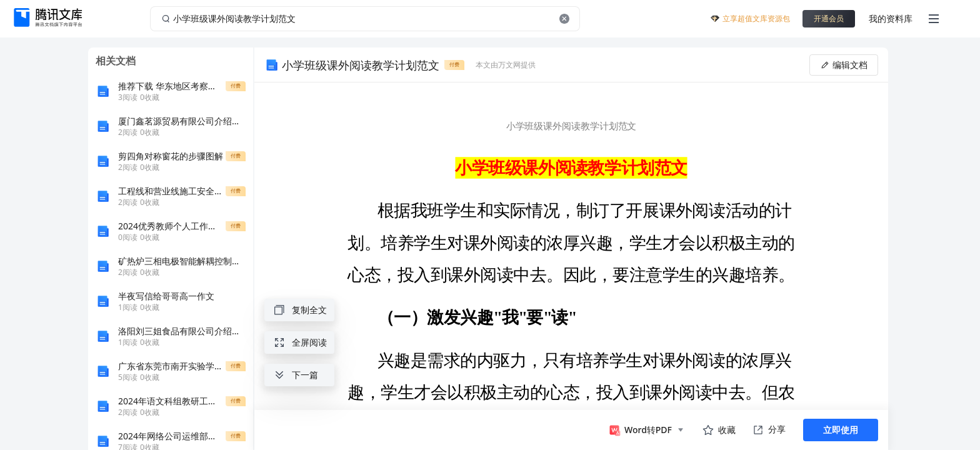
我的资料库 (891, 18)
